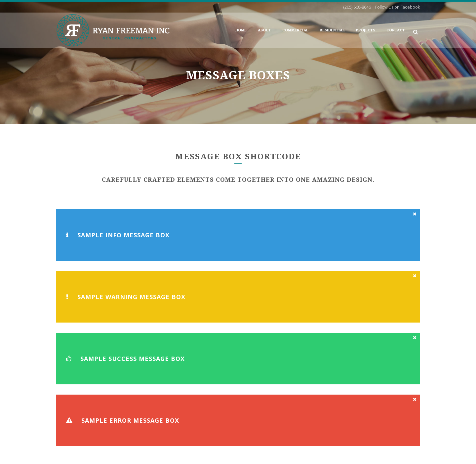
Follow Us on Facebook (310, 434)
